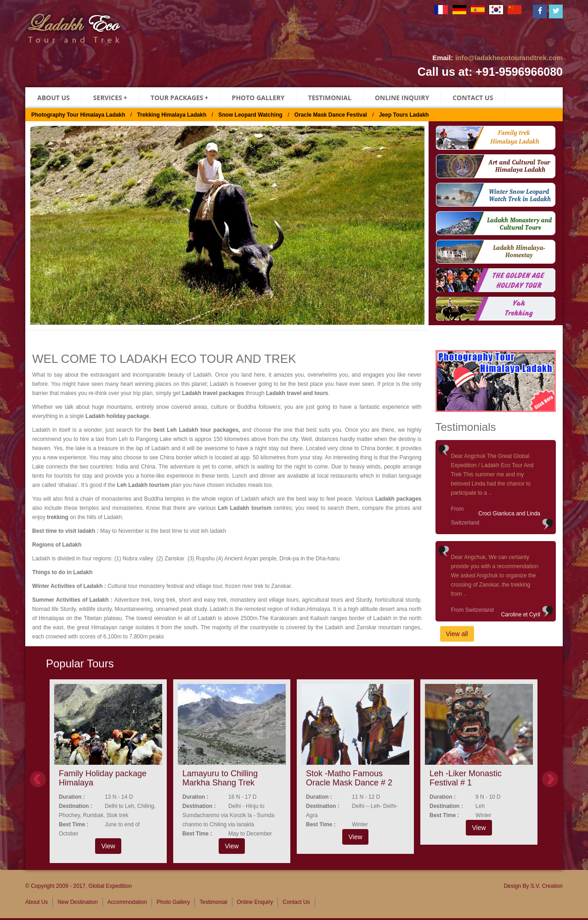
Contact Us (296, 902)
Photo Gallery (173, 902)
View (108, 846)
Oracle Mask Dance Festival (331, 115)
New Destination (77, 902)
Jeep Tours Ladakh (404, 115)
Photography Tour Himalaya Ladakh (78, 115)
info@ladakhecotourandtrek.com (509, 58)
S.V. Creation (547, 886)
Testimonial (213, 902)
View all (457, 634)
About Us (37, 902)
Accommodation (127, 902)
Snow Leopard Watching (250, 115)
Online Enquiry (255, 902)
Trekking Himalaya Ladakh (172, 115)
